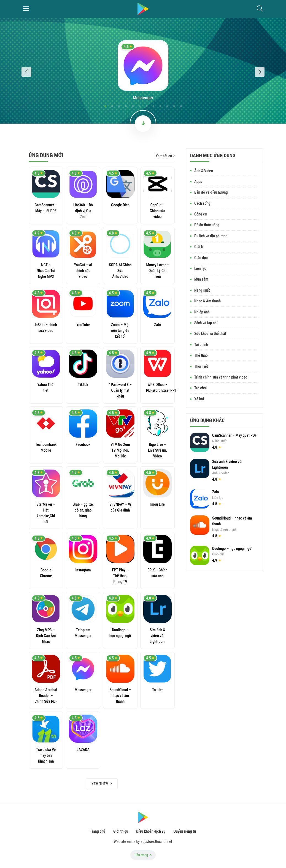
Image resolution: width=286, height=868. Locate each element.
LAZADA (83, 750)
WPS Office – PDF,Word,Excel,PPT (157, 388)
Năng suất (219, 441)
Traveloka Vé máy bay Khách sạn (46, 755)
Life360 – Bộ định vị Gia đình (83, 211)
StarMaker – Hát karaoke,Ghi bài (46, 513)
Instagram (83, 570)
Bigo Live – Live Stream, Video (157, 450)
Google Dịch (120, 205)
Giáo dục (218, 554)
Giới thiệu (121, 831)
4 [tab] (126, 106)
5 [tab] (133, 106)
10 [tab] (167, 106)
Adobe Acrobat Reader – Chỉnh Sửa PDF (46, 696)
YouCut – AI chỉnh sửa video (83, 271)
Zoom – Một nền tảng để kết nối (120, 331)
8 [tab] (153, 106)
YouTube (83, 325)
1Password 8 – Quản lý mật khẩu (120, 390)
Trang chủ (98, 831)
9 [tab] (160, 106)
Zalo (157, 325)
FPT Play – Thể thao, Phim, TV (120, 576)
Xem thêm (102, 784)
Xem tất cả (165, 156)
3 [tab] (119, 106)
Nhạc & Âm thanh (224, 530)
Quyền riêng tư (185, 831)
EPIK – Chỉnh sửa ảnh (157, 573)
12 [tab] (181, 106)
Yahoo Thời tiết (46, 388)
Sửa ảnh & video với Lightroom (157, 636)
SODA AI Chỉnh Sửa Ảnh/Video (120, 271)
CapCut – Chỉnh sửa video (158, 211)
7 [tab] (146, 106)
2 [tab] (112, 106)
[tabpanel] (143, 71)
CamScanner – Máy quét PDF (46, 208)
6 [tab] (140, 106)
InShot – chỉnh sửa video (46, 328)
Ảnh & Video (221, 473)
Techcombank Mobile (46, 447)
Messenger (143, 98)
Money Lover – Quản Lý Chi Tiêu (157, 271)
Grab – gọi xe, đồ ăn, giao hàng (83, 510)
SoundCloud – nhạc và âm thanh (120, 696)
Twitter (157, 690)
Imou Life (157, 504)
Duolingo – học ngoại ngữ (120, 633)
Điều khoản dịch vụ (151, 831)
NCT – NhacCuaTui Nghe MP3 (46, 271)
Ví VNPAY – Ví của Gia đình (120, 507)
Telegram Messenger (83, 633)
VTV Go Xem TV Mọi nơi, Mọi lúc (120, 450)
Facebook (83, 444)
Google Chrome (46, 573)
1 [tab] (105, 106)
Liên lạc (218, 498)
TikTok (83, 385)
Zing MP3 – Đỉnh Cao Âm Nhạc (46, 636)
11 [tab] (174, 106)
